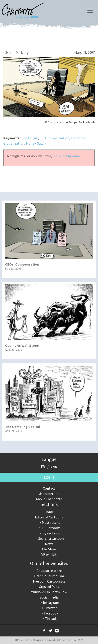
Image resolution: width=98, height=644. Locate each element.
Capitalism (30, 138)
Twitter (51, 608)
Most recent (51, 522)
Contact (49, 488)
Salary (42, 143)
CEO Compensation (54, 138)
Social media (49, 597)
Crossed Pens (49, 587)
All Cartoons (51, 528)
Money (31, 143)
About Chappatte (49, 499)
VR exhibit (49, 554)
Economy (78, 138)
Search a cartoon (51, 538)
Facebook (51, 613)
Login (49, 477)
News (49, 544)
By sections (51, 533)
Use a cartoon (49, 494)
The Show (49, 549)
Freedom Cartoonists (49, 581)
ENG (54, 467)
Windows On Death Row (49, 592)
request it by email (67, 156)
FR (43, 467)
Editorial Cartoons (49, 517)
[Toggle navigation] (90, 11)
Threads (51, 618)
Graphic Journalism (49, 576)
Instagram (51, 603)
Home (49, 512)
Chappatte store (49, 571)
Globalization (14, 143)
